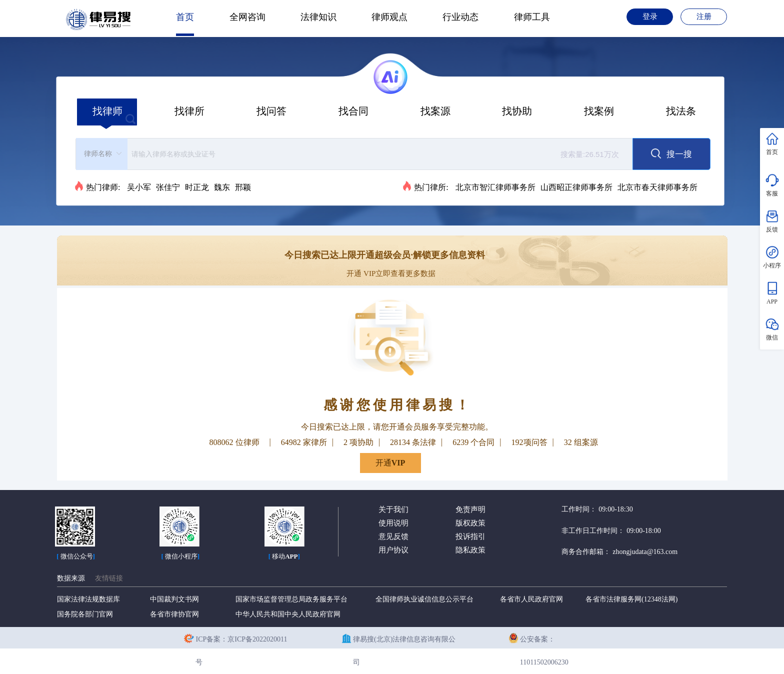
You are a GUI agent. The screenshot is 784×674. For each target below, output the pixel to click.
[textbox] (378, 154)
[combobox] (354, 154)
